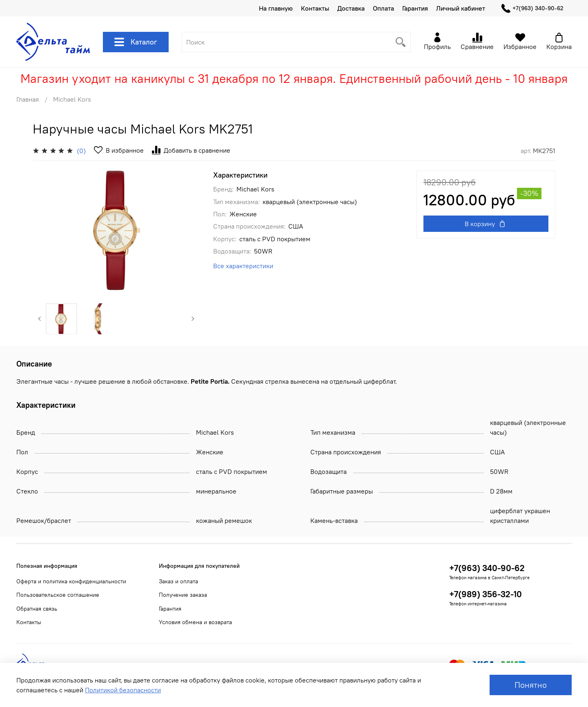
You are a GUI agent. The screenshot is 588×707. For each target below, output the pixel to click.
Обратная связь (37, 609)
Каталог (136, 42)
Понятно (531, 685)
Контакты (315, 8)
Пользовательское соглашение (58, 595)
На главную (276, 8)
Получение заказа (183, 595)
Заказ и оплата (178, 581)
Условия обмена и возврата (195, 622)
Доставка (351, 8)
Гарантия (415, 8)
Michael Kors (72, 99)
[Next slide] (193, 319)
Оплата (383, 8)
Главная (28, 99)
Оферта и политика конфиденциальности (71, 581)
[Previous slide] (40, 319)
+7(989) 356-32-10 (486, 594)
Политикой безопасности (123, 690)
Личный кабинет (461, 8)
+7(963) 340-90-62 (532, 8)
